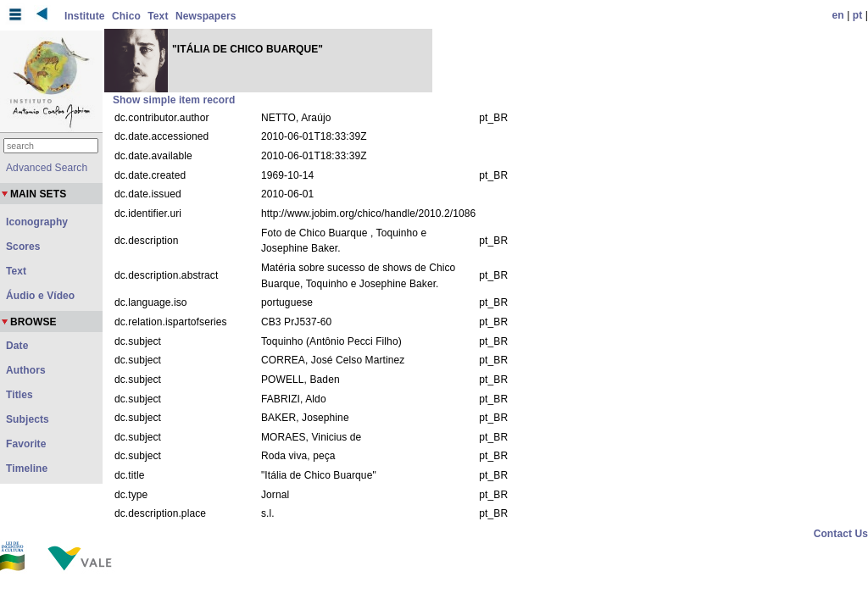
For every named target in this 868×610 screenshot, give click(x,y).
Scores (23, 247)
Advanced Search (47, 168)
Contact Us (841, 534)
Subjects (28, 419)
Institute (85, 16)
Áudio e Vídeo (40, 296)
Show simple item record (174, 100)
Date (17, 346)
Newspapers (206, 16)
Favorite (26, 444)
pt (858, 15)
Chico (126, 16)
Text (158, 16)
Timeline (27, 469)
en (838, 15)
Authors (26, 370)
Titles (19, 395)
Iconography (37, 222)
